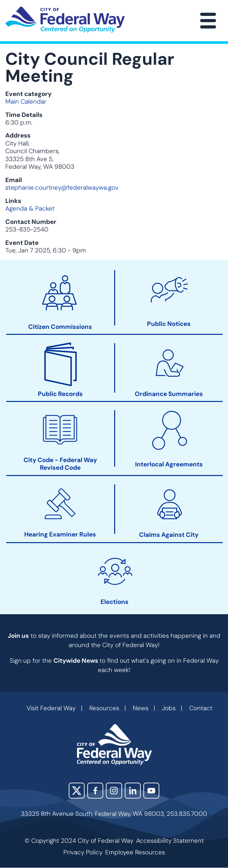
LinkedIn (133, 791)
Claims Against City (169, 535)
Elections (114, 602)
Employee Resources (135, 852)
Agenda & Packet (30, 208)
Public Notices (169, 324)
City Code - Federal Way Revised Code (60, 464)
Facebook (95, 791)
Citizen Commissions (60, 327)
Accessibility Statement (170, 841)
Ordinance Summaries (169, 394)
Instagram (114, 791)
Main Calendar (26, 101)
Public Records (60, 394)
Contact (201, 708)
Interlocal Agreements (169, 464)
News (141, 708)
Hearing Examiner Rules (60, 534)
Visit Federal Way (51, 708)
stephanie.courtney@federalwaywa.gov (62, 188)
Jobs (169, 708)
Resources (104, 708)
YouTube (151, 791)
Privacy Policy (83, 852)
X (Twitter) (77, 791)
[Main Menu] (208, 21)
